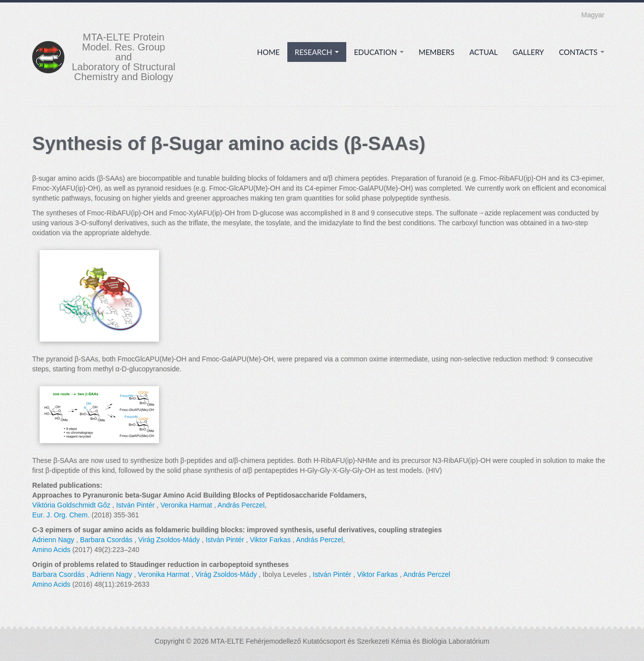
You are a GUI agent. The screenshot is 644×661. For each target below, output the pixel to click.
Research (317, 52)
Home (268, 52)
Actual (483, 52)
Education (379, 52)
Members (436, 52)
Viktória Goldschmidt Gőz (71, 505)
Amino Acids (51, 550)
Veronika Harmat (186, 505)
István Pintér (135, 505)
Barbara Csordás (107, 540)
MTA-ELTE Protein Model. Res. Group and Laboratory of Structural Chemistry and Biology (124, 57)
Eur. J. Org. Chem (60, 515)
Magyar (593, 15)
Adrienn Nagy (53, 540)
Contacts (582, 52)
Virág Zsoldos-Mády (169, 540)
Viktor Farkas (270, 540)
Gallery (528, 52)
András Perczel (241, 505)
